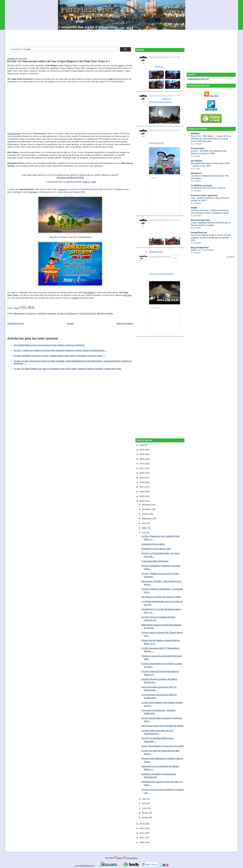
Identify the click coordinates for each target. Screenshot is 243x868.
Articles (118, 858)
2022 (142, 464)
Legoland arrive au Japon (153, 544)
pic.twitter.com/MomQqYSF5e (70, 178)
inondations (89, 292)
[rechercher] (63, 49)
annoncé (63, 189)
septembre (147, 518)
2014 (142, 501)
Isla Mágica (42, 313)
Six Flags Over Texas (87, 313)
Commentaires (131, 858)
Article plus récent (16, 323)
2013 (142, 824)
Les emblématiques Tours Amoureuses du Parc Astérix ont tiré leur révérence (49, 345)
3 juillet (110, 79)
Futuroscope (31, 313)
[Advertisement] (122, 37)
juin (144, 533)
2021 (142, 468)
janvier (145, 818)
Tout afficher (231, 257)
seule (121, 65)
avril (144, 804)
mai (144, 799)
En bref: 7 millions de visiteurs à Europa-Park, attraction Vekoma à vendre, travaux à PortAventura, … (60, 350)
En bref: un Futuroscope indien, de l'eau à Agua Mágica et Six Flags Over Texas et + (59, 61)
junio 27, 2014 (90, 182)
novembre (147, 509)
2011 (142, 833)
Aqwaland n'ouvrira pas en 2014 (156, 549)
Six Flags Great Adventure (67, 313)
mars (145, 808)
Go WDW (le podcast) (201, 185)
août (144, 523)
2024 (142, 454)
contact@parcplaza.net (198, 79)
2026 (142, 445)
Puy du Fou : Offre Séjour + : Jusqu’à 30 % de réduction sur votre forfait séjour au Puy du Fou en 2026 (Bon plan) (211, 139)
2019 (142, 478)
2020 (142, 473)
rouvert (75, 298)
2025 (142, 450)
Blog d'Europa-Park (200, 220)
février (145, 813)
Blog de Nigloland (200, 247)
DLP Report (196, 161)
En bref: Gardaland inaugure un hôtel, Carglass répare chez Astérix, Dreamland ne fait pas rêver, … (59, 356)
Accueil (70, 323)
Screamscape (197, 148)
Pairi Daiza (52, 313)
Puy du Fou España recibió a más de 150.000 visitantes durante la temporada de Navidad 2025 (211, 238)
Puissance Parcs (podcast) (204, 195)
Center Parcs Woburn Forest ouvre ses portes (163, 746)
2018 (142, 482)
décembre (147, 505)
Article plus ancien (125, 323)
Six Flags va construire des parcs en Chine (161, 597)
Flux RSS (211, 96)
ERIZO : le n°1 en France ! (202, 250)
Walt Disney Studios (105, 313)
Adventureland (19, 313)
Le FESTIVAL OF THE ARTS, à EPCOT (208, 188)
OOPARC (195, 134)
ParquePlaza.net (199, 233)
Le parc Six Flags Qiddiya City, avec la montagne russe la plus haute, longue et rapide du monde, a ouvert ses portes (67, 369)
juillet (145, 528)
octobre (146, 514)
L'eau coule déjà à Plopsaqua (155, 561)
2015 (142, 496)
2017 (142, 487)
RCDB (194, 208)
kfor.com (128, 295)
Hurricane (33, 192)
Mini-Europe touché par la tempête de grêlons (162, 726)
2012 (142, 828)
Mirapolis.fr (196, 173)
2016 (142, 492)
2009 (142, 842)
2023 (142, 459)
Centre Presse (14, 134)
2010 (142, 838)
